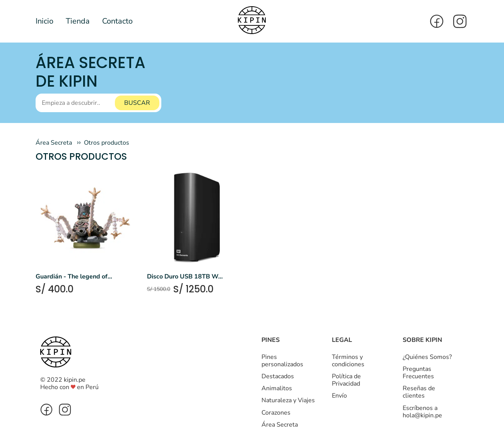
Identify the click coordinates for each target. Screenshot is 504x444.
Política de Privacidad (346, 380)
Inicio (44, 21)
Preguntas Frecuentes (418, 373)
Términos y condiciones (348, 361)
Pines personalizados (282, 361)
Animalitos (277, 388)
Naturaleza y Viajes (288, 400)
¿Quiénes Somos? (427, 357)
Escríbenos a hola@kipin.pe (422, 412)
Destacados (278, 376)
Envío (339, 396)
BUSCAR (137, 103)
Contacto (117, 21)
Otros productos (107, 143)
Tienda (78, 21)
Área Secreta (54, 143)
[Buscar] (98, 103)
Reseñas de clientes (419, 392)
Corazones (276, 413)
